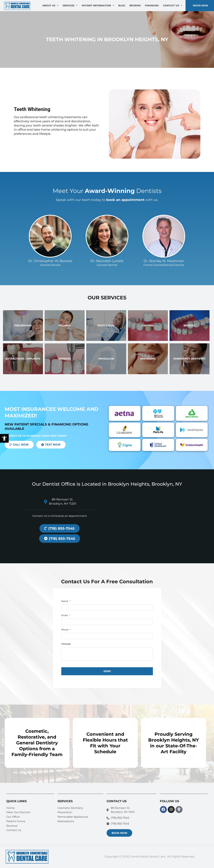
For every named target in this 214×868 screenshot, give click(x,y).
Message (66, 644)
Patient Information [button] (98, 5)
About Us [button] (50, 5)
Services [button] (70, 5)
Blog (122, 5)
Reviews (135, 5)
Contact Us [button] (173, 5)
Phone (66, 630)
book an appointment (125, 200)
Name (66, 601)
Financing (152, 5)
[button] (4, 438)
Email (66, 615)
